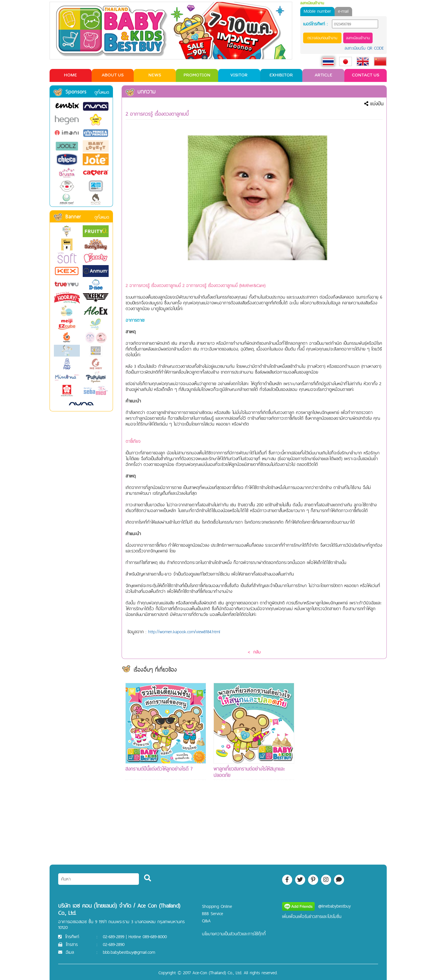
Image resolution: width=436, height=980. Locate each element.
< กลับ (254, 652)
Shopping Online (217, 906)
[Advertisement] (342, 769)
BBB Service (213, 914)
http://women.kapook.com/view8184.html (184, 632)
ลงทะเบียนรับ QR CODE (364, 48)
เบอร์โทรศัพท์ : (315, 24)
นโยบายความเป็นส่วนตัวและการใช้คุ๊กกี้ (234, 934)
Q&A (206, 921)
